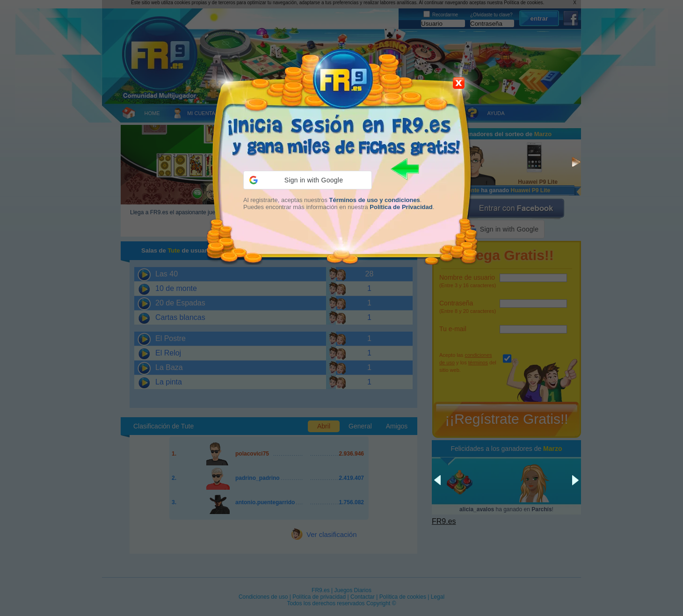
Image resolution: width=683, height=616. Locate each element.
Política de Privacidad (401, 207)
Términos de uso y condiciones (375, 200)
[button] (308, 180)
